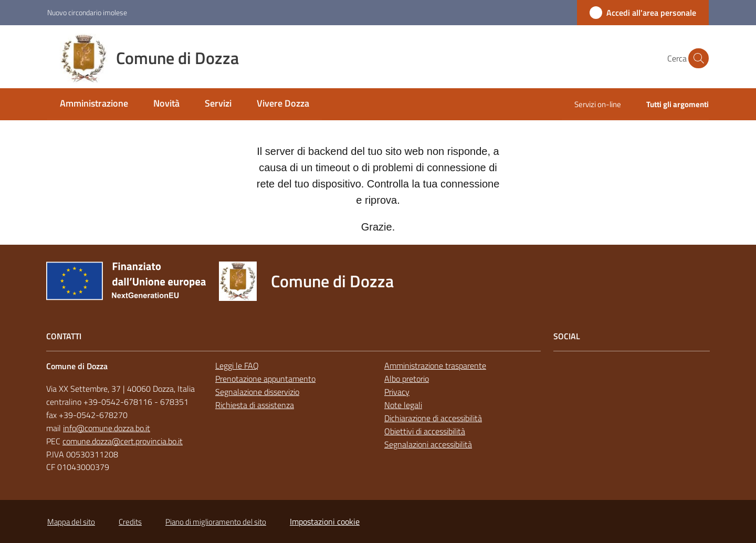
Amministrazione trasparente (435, 366)
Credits (130, 522)
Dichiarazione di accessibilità (433, 418)
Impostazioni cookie (325, 521)
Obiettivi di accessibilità (425, 431)
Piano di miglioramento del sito (216, 522)
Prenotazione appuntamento (265, 379)
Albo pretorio (407, 379)
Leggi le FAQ (237, 366)
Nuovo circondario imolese (87, 12)
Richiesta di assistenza (255, 405)
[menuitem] (94, 104)
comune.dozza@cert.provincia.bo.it (123, 441)
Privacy (397, 392)
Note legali (403, 405)
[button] (696, 58)
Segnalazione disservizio (257, 392)
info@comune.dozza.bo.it (107, 428)
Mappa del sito (71, 522)
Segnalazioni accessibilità (428, 444)
